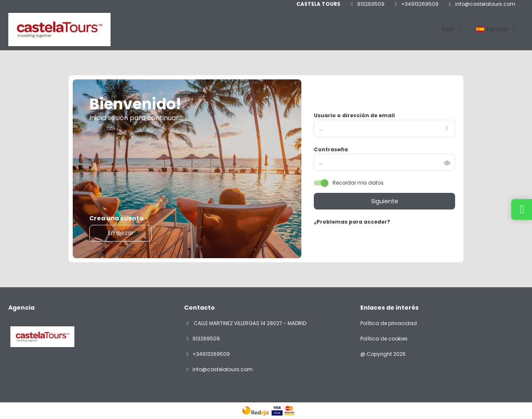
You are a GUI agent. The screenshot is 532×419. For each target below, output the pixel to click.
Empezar (121, 233)
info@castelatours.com (485, 4)
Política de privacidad (389, 323)
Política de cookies (384, 339)
